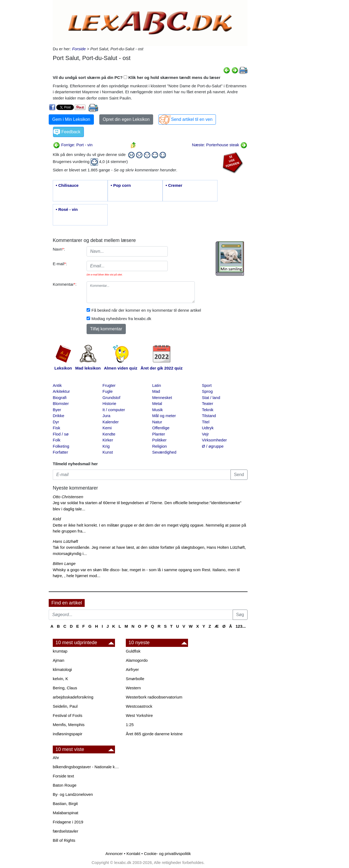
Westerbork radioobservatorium (154, 697)
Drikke (59, 416)
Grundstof (111, 398)
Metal (157, 403)
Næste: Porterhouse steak (220, 145)
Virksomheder (214, 440)
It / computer (114, 410)
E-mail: (60, 264)
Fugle (108, 391)
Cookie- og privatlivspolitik (167, 854)
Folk (57, 440)
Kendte (109, 434)
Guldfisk (133, 651)
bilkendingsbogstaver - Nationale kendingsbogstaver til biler (87, 767)
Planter (159, 434)
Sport (207, 385)
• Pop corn (121, 185)
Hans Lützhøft (65, 541)
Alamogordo (137, 660)
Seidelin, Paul (65, 706)
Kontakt (133, 854)
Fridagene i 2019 (68, 822)
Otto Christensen (68, 497)
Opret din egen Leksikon (126, 119)
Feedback (71, 132)
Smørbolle (135, 679)
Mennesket (162, 398)
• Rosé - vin (67, 209)
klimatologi (62, 669)
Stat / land (211, 398)
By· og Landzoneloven (73, 794)
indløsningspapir (68, 734)
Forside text (63, 776)
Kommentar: (65, 284)
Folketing (61, 446)
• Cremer (174, 185)
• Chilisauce (67, 185)
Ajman (59, 660)
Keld (57, 519)
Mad (156, 391)
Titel (206, 422)
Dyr (56, 422)
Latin (157, 385)
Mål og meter (164, 416)
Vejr (205, 434)
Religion (160, 446)
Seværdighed (164, 452)
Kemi (107, 428)
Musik (158, 410)
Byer (57, 410)
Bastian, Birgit (65, 804)
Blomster (61, 403)
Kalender (111, 422)
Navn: (59, 249)
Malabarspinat (65, 813)
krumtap (60, 651)
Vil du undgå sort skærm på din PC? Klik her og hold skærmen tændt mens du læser (137, 77)
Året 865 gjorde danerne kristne (154, 734)
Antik (57, 385)
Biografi (60, 398)
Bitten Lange (64, 563)
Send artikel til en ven (192, 119)
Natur (157, 422)
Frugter (109, 385)
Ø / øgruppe (213, 446)
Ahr (56, 758)
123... (241, 626)
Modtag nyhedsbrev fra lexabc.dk (121, 319)
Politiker (159, 440)
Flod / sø (61, 434)
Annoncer (114, 854)
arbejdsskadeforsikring (73, 697)
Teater (208, 403)
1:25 (130, 725)
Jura (106, 416)
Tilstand (209, 416)
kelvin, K (60, 679)
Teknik (208, 410)
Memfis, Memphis (69, 725)
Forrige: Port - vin (73, 145)
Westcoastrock (139, 706)
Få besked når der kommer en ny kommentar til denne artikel (146, 310)
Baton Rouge (65, 785)
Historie (109, 403)
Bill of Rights (64, 840)
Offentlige (161, 428)
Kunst (108, 452)
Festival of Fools (68, 715)
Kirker (108, 440)
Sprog (207, 391)
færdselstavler (65, 831)
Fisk (57, 428)
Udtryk (208, 428)
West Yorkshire (139, 715)
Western (133, 688)
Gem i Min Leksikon (71, 119)
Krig (106, 446)
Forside (79, 49)
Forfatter (60, 452)
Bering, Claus (65, 688)
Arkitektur (61, 391)
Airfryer (132, 669)
